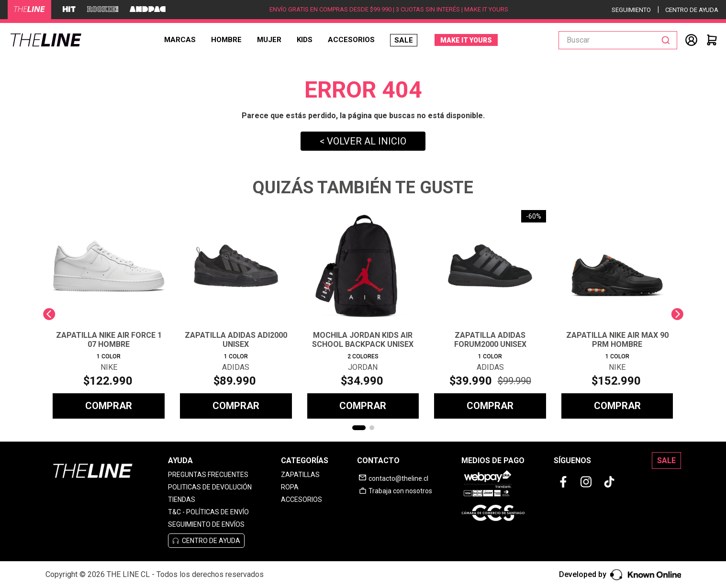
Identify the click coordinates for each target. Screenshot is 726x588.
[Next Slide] (677, 314)
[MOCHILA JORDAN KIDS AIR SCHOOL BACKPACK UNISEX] (363, 314)
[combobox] (618, 40)
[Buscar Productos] (668, 40)
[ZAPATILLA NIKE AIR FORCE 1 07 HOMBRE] (109, 314)
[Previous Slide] (49, 314)
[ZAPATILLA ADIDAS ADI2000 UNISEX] (236, 314)
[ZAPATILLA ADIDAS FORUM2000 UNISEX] (490, 314)
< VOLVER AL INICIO (363, 141)
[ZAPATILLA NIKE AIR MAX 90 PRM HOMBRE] (617, 314)
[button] (359, 428)
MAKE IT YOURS (466, 40)
